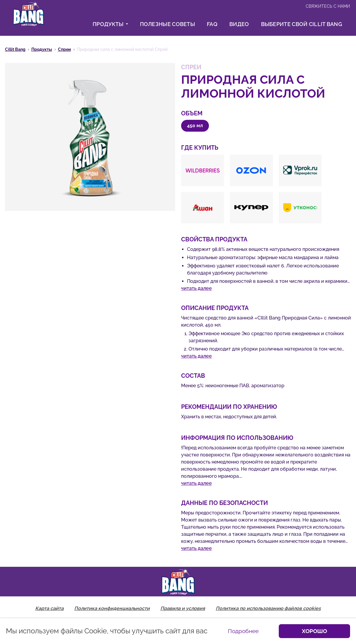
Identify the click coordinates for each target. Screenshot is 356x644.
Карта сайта (49, 608)
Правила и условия (183, 608)
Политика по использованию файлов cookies (268, 608)
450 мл (195, 126)
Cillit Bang (15, 49)
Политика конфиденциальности (112, 608)
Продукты (110, 24)
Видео (239, 24)
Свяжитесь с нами (328, 6)
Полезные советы (168, 24)
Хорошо (314, 631)
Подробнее (243, 631)
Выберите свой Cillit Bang (302, 24)
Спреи (65, 49)
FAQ (212, 24)
